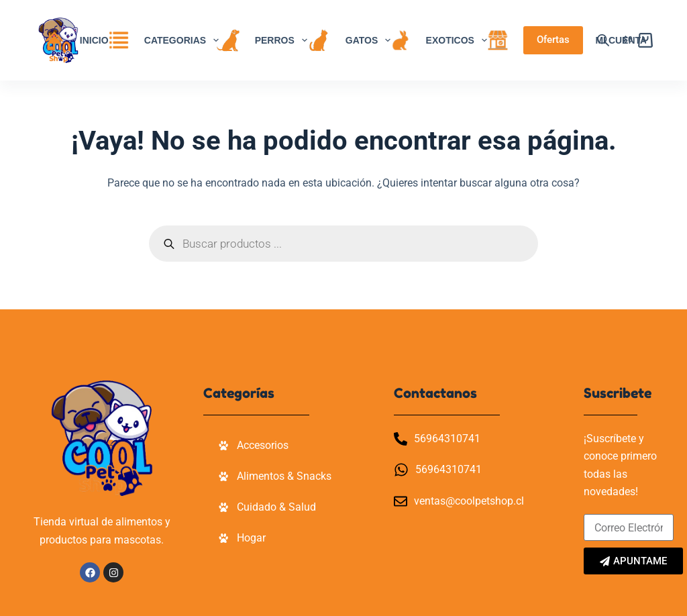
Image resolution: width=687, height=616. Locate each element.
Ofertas (553, 40)
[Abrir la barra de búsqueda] (603, 40)
